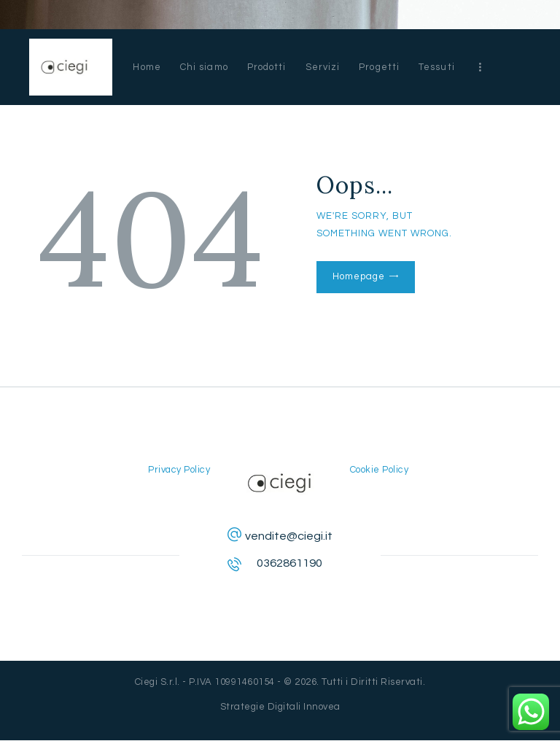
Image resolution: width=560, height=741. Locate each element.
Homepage (358, 276)
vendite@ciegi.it (289, 536)
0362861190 (289, 563)
